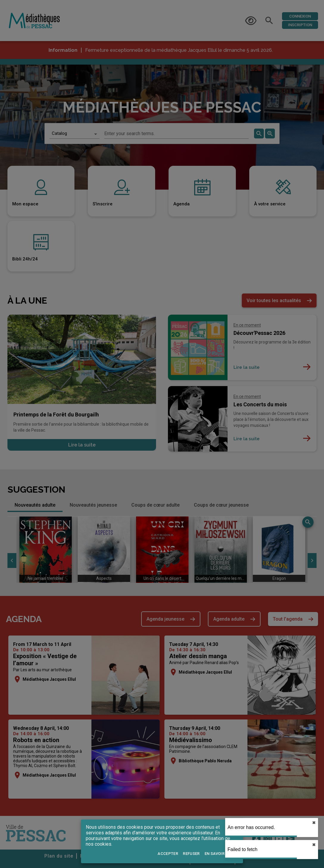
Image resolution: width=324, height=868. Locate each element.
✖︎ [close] (314, 823)
